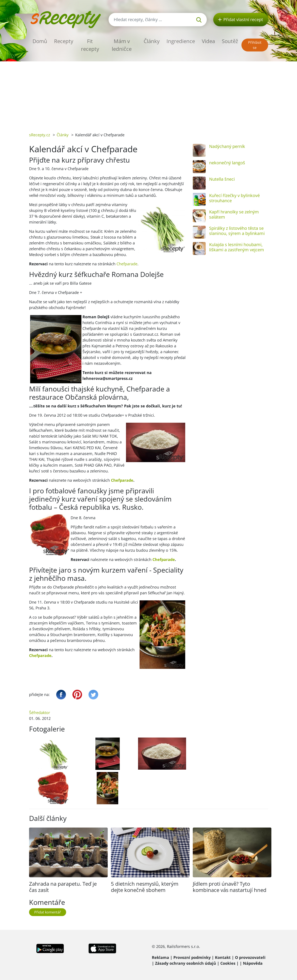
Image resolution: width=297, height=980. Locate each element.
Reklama (160, 957)
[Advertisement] (149, 94)
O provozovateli (250, 957)
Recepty (64, 41)
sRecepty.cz (40, 135)
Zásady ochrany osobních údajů (186, 963)
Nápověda (253, 963)
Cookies (228, 963)
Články (152, 41)
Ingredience (181, 41)
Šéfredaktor (40, 713)
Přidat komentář (48, 912)
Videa (208, 41)
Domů (40, 41)
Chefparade (127, 264)
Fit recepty (90, 45)
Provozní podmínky (192, 957)
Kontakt (223, 957)
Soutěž (230, 41)
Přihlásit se (255, 45)
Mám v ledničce (122, 45)
